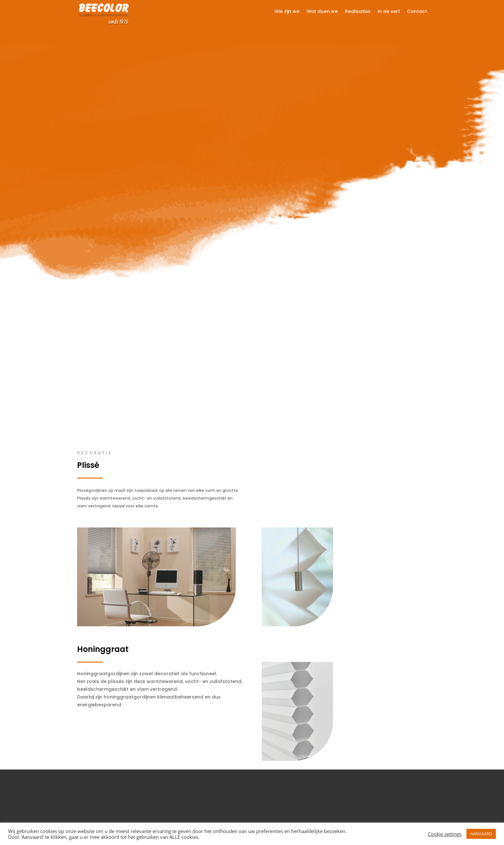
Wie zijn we (287, 12)
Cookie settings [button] (445, 834)
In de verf (389, 12)
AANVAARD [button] (481, 834)
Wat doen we (322, 12)
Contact (417, 12)
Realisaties (358, 12)
